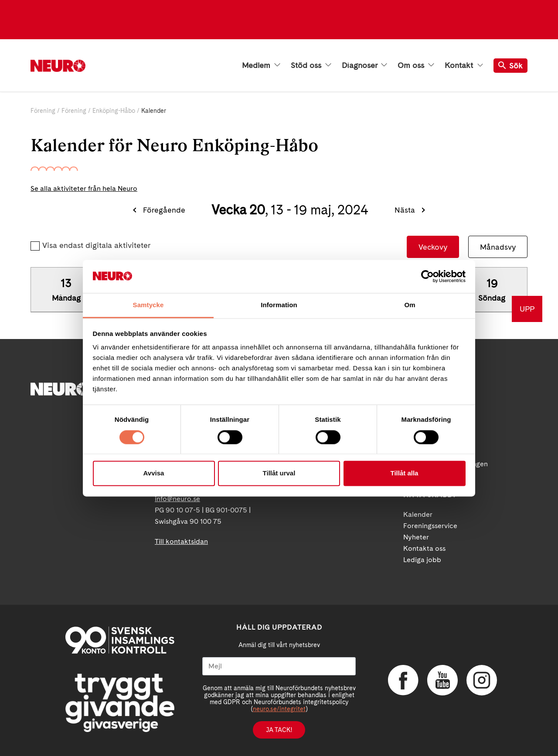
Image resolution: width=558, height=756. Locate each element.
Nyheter (416, 537)
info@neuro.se (177, 499)
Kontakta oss (424, 548)
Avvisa (154, 473)
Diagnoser (364, 65)
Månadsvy (498, 247)
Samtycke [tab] (148, 305)
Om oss (416, 65)
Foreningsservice (430, 526)
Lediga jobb (422, 560)
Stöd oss (311, 65)
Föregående (164, 210)
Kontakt (464, 65)
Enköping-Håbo (114, 111)
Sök (510, 66)
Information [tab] (279, 305)
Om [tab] (410, 305)
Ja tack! (279, 730)
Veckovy (433, 247)
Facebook (403, 680)
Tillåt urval (279, 473)
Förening (43, 111)
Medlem (261, 65)
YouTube (442, 680)
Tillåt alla (405, 473)
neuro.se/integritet (279, 709)
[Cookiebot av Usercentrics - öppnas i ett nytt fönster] (427, 276)
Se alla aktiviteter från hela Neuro (84, 188)
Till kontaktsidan (181, 541)
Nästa (405, 210)
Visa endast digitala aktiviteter (96, 245)
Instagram (482, 680)
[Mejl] (279, 666)
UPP (527, 309)
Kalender (418, 514)
